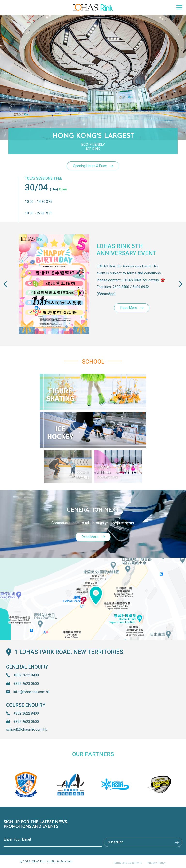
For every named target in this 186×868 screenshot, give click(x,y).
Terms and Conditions (128, 863)
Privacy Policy (157, 863)
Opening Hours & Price (90, 166)
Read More (129, 308)
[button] (173, 284)
